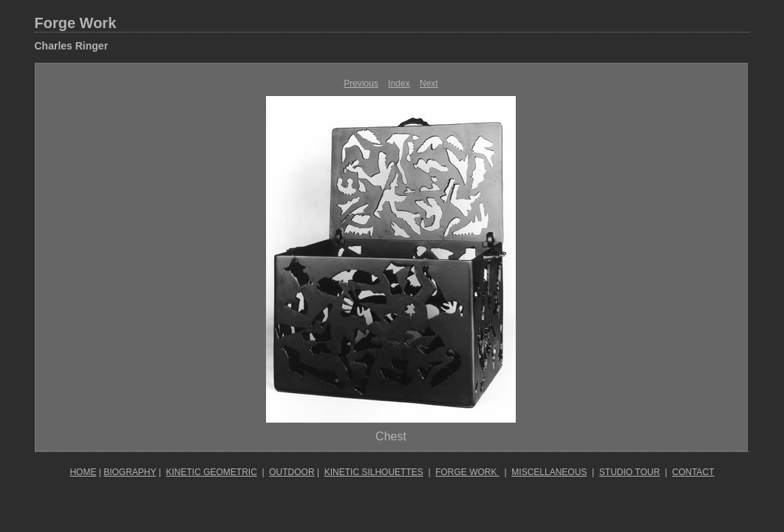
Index (399, 83)
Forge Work (76, 23)
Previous (361, 83)
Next (429, 83)
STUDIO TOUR (630, 472)
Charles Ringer (72, 46)
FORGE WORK (467, 472)
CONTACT (693, 472)
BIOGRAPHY (130, 472)
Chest (391, 436)
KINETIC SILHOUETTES (374, 472)
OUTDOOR (292, 472)
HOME (83, 472)
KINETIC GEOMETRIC (211, 472)
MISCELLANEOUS (549, 472)
